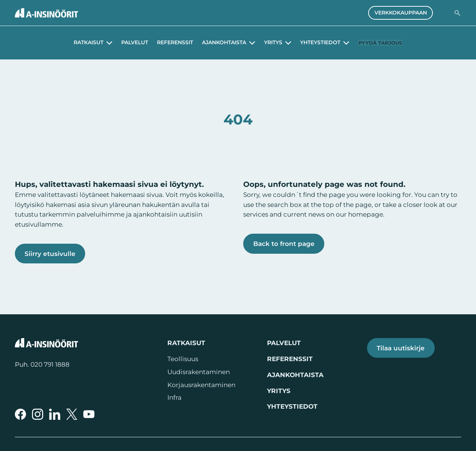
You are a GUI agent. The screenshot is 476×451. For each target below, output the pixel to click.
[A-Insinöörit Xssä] (72, 414)
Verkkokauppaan (401, 13)
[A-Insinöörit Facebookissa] (20, 414)
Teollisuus (183, 359)
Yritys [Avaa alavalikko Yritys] (267, 43)
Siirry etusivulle (50, 254)
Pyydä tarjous (380, 42)
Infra (174, 398)
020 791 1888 (50, 364)
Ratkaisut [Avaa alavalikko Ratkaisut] (83, 43)
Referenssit (169, 43)
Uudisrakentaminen (199, 372)
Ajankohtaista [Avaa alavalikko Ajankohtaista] (218, 43)
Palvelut (129, 43)
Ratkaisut (186, 343)
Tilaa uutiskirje (401, 348)
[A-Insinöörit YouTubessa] (89, 414)
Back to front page (284, 244)
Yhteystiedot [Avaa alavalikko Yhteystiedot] (314, 43)
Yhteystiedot (292, 406)
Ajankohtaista (295, 375)
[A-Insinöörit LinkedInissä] (55, 414)
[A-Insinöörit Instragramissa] (38, 414)
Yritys (279, 391)
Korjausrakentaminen (201, 385)
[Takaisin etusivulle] (46, 13)
